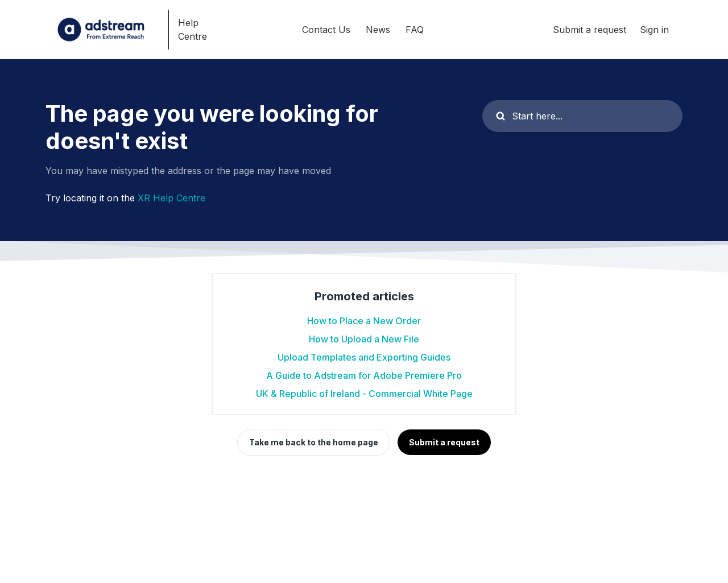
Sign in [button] (654, 30)
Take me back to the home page (314, 442)
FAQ (415, 30)
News (378, 30)
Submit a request (590, 30)
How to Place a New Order (364, 321)
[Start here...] (582, 116)
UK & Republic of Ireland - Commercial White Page (364, 394)
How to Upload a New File (364, 339)
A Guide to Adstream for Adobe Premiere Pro (364, 375)
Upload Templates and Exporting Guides (364, 357)
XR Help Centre (171, 198)
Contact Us (326, 30)
